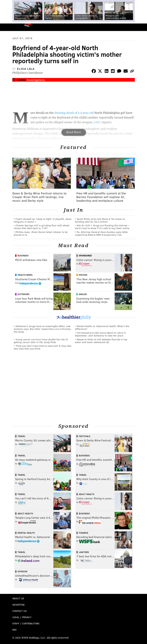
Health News (25, 275)
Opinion (22, 571)
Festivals (85, 436)
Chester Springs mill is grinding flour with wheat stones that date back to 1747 (42, 227)
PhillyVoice (8, 27)
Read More (74, 132)
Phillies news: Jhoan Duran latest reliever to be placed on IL (41, 233)
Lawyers (84, 552)
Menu (141, 27)
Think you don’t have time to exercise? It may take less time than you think (43, 347)
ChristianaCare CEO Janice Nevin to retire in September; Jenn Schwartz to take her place (100, 334)
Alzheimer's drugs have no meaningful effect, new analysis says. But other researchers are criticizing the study (42, 329)
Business (23, 256)
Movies (83, 275)
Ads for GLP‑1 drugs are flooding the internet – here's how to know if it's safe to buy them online (102, 227)
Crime (21, 80)
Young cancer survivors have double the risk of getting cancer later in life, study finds (41, 341)
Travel (21, 436)
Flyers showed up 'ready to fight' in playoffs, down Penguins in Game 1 (43, 220)
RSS (14, 630)
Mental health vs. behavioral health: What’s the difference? (102, 327)
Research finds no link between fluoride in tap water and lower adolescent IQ (101, 341)
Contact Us (19, 611)
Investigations (36, 80)
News (27, 26)
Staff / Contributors (26, 623)
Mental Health (26, 533)
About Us (18, 598)
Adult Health (87, 494)
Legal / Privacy (22, 617)
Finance (84, 533)
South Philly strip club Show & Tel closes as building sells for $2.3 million (100, 220)
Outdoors (23, 294)
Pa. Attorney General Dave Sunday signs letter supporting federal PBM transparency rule (102, 233)
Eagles (83, 294)
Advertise (19, 605)
